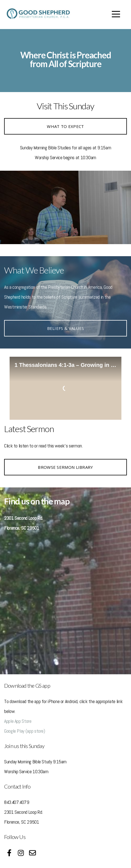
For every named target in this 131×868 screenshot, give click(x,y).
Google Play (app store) (25, 731)
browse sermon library (65, 467)
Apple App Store (18, 721)
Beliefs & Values (66, 328)
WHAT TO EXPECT (65, 126)
